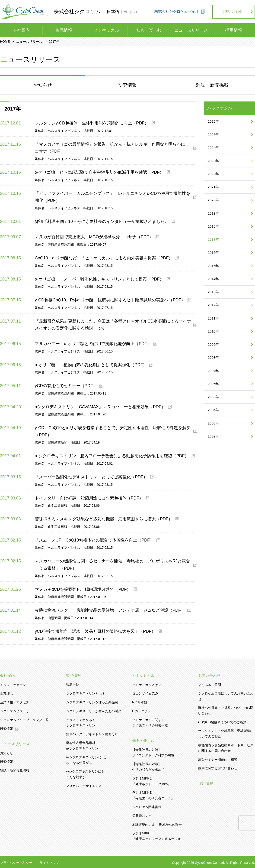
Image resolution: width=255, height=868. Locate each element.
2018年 (213, 226)
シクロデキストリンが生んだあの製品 (94, 711)
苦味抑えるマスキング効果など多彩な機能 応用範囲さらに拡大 (104, 519)
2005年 (213, 397)
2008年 (213, 357)
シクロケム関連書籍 (147, 807)
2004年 (213, 410)
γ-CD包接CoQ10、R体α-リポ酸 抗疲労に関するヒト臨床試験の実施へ (110, 300)
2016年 (213, 253)
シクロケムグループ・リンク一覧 (24, 720)
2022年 (213, 174)
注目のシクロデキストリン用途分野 (92, 734)
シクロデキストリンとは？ (86, 693)
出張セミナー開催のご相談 (218, 760)
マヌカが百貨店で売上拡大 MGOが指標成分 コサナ (94, 237)
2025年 (213, 135)
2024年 (213, 148)
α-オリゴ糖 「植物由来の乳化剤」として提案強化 (91, 365)
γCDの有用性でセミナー (66, 386)
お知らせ (6, 753)
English (130, 12)
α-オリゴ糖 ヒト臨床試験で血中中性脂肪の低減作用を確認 (99, 172)
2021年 (213, 187)
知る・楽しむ (149, 30)
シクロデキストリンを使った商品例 (92, 702)
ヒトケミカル (106, 30)
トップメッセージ (13, 685)
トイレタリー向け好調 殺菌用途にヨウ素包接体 (89, 498)
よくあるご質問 (210, 685)
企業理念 (6, 693)
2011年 (213, 318)
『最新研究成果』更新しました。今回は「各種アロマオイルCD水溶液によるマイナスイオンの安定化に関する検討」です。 (113, 325)
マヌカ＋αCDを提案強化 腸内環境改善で (83, 589)
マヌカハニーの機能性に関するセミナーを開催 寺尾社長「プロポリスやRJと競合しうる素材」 (112, 565)
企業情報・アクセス (15, 702)
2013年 (213, 292)
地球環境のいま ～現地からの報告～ (159, 825)
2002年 (213, 436)
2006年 (213, 384)
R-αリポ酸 (140, 702)
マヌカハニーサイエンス (84, 786)
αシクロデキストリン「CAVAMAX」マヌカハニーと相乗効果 (100, 407)
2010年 (213, 331)
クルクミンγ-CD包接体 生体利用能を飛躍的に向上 (92, 123)
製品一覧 (73, 685)
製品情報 (64, 30)
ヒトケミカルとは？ (147, 685)
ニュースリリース (191, 30)
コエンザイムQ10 (145, 693)
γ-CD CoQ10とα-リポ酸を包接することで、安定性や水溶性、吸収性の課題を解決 (113, 431)
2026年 (213, 121)
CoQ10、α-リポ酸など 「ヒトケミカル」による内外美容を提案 (104, 258)
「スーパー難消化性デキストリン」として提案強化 (91, 477)
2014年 (213, 279)
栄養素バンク (142, 816)
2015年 (213, 266)
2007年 (213, 371)
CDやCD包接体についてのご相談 (222, 722)
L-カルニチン (142, 711)
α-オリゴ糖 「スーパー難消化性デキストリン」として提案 (99, 279)
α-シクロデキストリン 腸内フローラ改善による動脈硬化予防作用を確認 (112, 456)
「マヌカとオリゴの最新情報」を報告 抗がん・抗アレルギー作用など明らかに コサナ (112, 148)
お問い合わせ (232, 11)
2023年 (213, 161)
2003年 (213, 423)
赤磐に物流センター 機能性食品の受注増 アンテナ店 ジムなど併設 (110, 610)
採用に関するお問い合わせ (218, 768)
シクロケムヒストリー (16, 711)
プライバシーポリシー (16, 863)
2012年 (213, 305)
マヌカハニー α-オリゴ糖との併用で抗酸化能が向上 (93, 344)
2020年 (213, 200)
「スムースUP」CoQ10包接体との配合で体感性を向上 (94, 540)
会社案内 (21, 30)
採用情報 (234, 30)
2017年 (213, 240)
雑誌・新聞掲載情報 (15, 770)
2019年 (213, 213)
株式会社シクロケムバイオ (177, 11)
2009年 (213, 344)
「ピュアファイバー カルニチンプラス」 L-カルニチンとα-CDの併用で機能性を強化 (112, 197)
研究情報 (6, 729)
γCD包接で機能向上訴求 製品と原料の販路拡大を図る (95, 631)
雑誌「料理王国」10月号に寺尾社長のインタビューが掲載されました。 (102, 222)
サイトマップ (49, 863)
